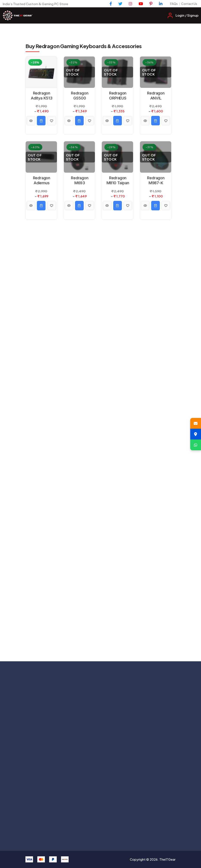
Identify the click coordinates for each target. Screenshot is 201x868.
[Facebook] (111, 4)
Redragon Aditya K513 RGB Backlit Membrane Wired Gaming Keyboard (42, 96)
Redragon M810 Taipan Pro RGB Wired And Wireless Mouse (118, 181)
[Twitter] (120, 4)
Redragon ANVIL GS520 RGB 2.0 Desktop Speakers (156, 96)
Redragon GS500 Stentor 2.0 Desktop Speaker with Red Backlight (80, 96)
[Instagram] (130, 4)
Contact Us (189, 4)
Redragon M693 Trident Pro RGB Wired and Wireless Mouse (80, 181)
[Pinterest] (151, 4)
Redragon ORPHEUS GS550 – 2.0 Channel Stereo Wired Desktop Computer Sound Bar (118, 96)
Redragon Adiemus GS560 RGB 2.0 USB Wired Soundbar (42, 181)
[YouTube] (141, 4)
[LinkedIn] (161, 4)
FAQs (174, 4)
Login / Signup (187, 15)
